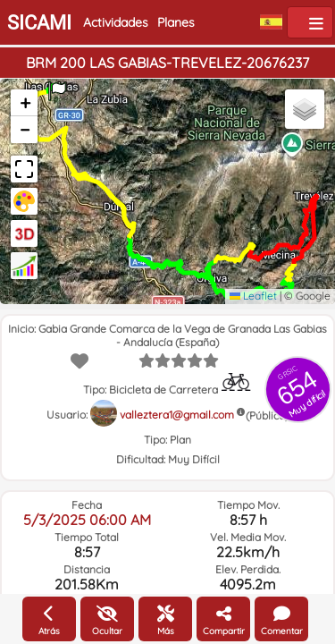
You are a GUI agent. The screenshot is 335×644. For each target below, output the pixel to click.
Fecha (87, 505)
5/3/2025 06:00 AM (87, 520)
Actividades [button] (116, 22)
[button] (57, 85)
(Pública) (267, 415)
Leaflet (253, 296)
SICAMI (39, 23)
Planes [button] (176, 22)
